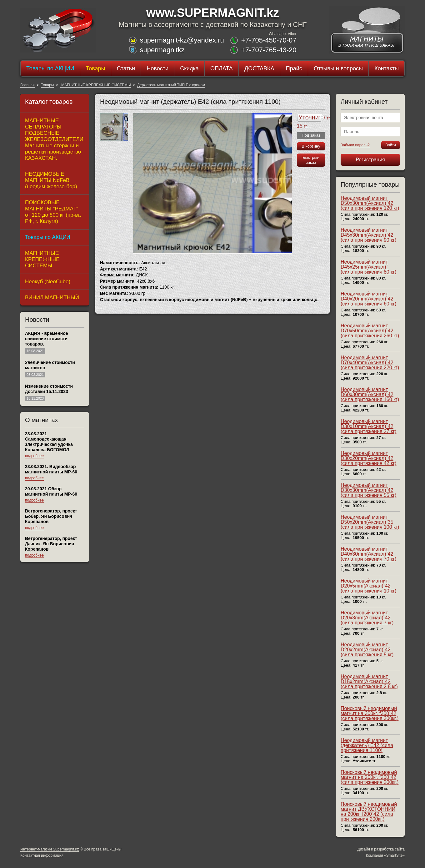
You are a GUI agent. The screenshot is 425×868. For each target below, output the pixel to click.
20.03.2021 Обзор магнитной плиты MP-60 (51, 491)
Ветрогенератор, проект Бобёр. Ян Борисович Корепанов (51, 516)
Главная (27, 85)
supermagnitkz (162, 50)
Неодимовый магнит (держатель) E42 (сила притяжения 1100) (367, 745)
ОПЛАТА (222, 68)
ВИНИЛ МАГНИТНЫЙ (52, 298)
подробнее (34, 456)
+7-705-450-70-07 (269, 40)
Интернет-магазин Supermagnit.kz (50, 849)
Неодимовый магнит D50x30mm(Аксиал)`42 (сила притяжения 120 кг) (370, 203)
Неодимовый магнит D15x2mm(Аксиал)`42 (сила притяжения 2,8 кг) (369, 681)
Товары (96, 68)
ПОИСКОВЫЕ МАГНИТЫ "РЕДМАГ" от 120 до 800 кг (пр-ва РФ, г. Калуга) (53, 212)
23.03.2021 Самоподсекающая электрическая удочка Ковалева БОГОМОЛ (49, 442)
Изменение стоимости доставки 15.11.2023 (49, 389)
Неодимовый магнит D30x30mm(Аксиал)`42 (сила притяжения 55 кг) (368, 490)
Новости (157, 68)
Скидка (189, 68)
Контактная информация (42, 855)
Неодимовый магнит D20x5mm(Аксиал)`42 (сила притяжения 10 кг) (368, 586)
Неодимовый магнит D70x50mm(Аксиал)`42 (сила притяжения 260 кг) (370, 331)
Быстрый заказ (311, 160)
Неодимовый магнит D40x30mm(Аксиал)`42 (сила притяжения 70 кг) (368, 554)
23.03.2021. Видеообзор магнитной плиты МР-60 (51, 469)
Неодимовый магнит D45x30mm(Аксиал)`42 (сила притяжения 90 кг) (368, 235)
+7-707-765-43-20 (269, 50)
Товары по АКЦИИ (50, 68)
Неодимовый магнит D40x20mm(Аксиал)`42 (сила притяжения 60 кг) (368, 299)
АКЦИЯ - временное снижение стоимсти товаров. (47, 339)
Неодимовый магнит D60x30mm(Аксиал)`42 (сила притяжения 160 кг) (370, 394)
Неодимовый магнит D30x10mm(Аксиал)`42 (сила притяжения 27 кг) (368, 426)
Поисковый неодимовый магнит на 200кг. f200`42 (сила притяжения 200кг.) (370, 777)
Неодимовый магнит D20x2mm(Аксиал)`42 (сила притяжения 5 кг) (367, 650)
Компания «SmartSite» (385, 855)
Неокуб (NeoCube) (48, 282)
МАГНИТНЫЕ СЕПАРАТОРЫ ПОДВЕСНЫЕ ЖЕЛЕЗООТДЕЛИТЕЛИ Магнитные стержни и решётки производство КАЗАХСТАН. (54, 139)
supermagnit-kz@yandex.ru (182, 40)
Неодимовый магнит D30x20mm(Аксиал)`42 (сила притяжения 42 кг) (368, 458)
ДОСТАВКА (259, 68)
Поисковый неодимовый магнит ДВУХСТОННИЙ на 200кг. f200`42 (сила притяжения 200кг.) (369, 812)
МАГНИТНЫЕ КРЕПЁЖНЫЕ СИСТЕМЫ (96, 85)
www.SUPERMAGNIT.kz (213, 13)
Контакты (387, 68)
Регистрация (370, 160)
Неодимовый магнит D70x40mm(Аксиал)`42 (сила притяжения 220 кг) (370, 363)
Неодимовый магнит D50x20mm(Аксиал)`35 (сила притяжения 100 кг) (370, 522)
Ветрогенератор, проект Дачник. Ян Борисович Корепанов (51, 544)
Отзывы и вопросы (338, 68)
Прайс (294, 68)
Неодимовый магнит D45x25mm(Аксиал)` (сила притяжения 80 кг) (368, 267)
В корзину (311, 146)
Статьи (126, 68)
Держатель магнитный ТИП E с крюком (171, 85)
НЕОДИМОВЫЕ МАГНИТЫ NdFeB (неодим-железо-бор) (51, 180)
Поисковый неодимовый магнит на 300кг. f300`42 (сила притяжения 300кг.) (370, 713)
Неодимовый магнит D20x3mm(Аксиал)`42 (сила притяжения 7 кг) (367, 618)
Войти (391, 145)
